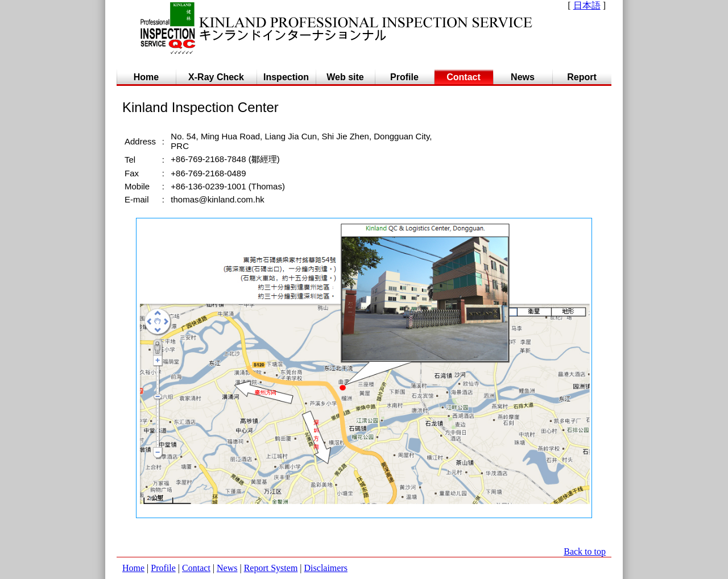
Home (133, 568)
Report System (271, 568)
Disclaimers (326, 568)
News (227, 568)
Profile (163, 568)
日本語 (587, 5)
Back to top (585, 551)
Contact (196, 568)
